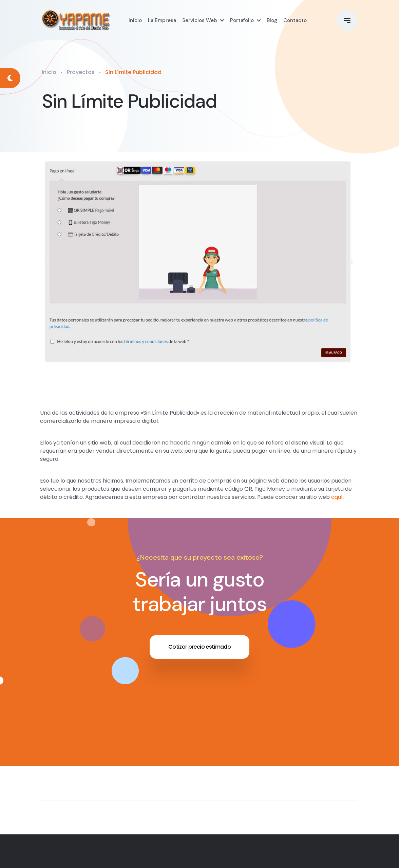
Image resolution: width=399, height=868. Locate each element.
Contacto (295, 20)
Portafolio (242, 20)
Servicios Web (200, 20)
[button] (48, 262)
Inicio (135, 20)
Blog (272, 20)
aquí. (337, 497)
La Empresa (162, 20)
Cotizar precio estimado (199, 647)
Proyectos (81, 72)
